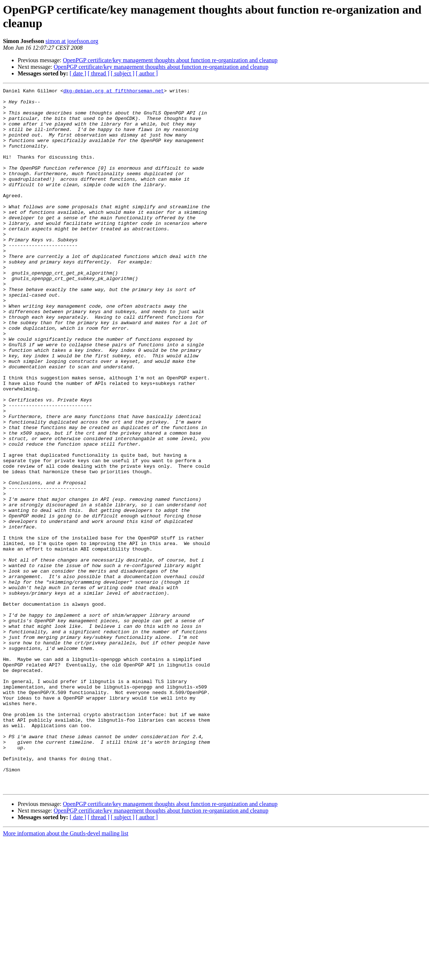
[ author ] (147, 73)
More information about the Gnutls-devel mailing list (66, 974)
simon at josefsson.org (72, 41)
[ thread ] (99, 73)
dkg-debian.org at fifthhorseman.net (114, 92)
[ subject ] (123, 73)
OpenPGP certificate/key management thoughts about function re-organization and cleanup (170, 60)
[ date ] (78, 73)
